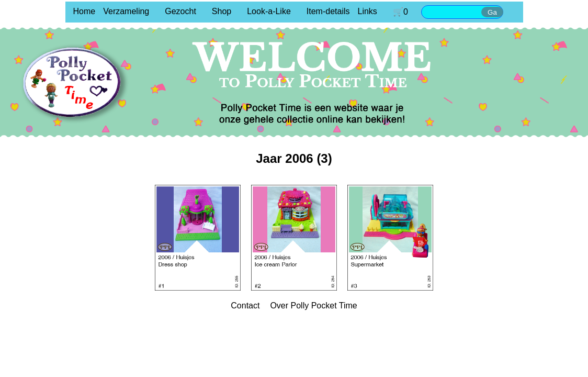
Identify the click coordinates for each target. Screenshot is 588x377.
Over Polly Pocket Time (313, 306)
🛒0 (400, 12)
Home (84, 11)
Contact (245, 306)
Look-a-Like (269, 11)
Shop (222, 11)
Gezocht (180, 11)
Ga (492, 12)
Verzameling (126, 11)
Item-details (328, 11)
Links (367, 11)
